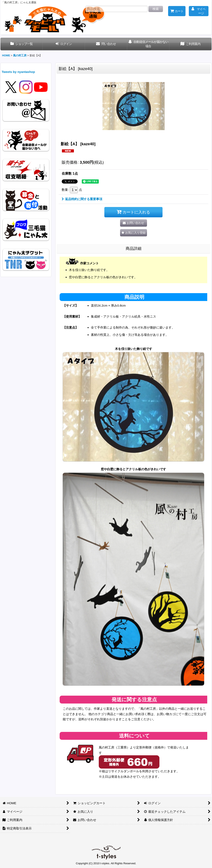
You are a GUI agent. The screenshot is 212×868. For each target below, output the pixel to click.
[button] (134, 233)
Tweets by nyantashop (18, 72)
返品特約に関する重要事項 (82, 199)
